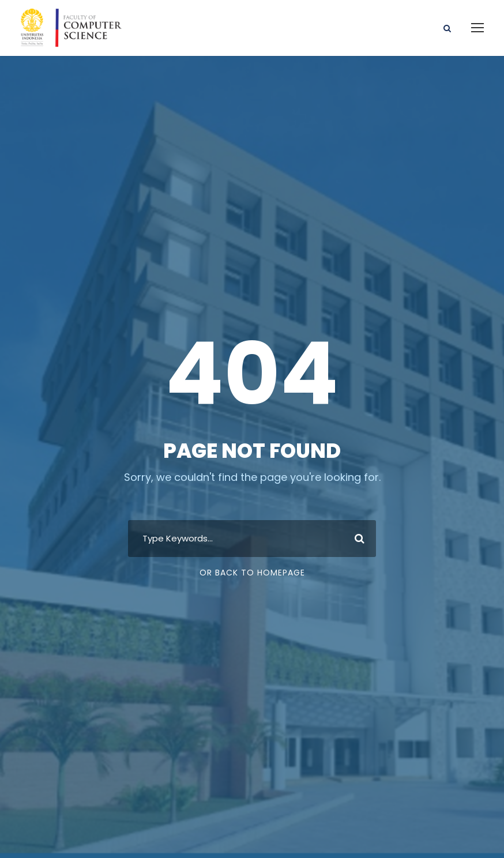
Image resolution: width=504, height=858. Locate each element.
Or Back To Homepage (252, 573)
